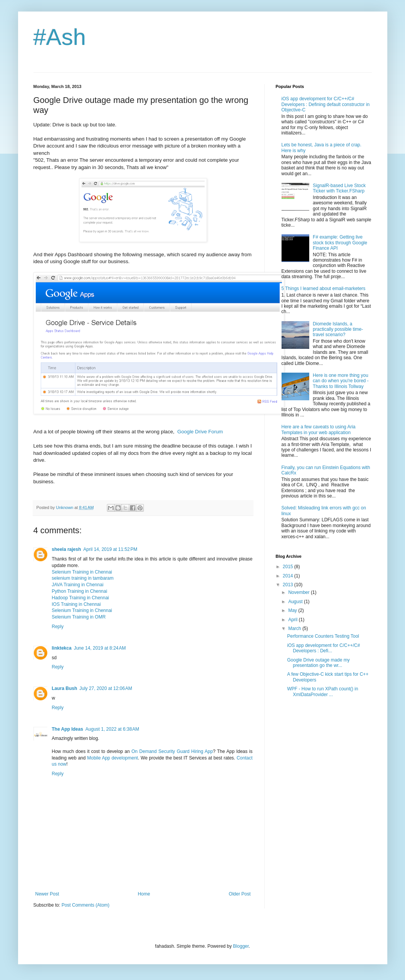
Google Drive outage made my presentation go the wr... (318, 663)
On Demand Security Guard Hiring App (172, 751)
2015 (288, 567)
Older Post (240, 894)
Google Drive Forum (200, 432)
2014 (288, 576)
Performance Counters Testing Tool (323, 636)
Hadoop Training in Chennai (81, 598)
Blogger (241, 946)
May (293, 610)
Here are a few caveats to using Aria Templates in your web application (319, 429)
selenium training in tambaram (83, 578)
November (299, 592)
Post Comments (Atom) (86, 905)
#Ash (60, 37)
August (296, 602)
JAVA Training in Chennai (78, 585)
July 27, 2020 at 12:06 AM (106, 688)
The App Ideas (68, 729)
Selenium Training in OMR (79, 617)
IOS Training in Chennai (76, 604)
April (293, 620)
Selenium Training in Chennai (82, 572)
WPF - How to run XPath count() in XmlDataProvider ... (322, 691)
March (295, 628)
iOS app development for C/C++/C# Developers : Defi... (323, 648)
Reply (58, 627)
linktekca (62, 648)
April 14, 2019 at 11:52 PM (110, 549)
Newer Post (47, 894)
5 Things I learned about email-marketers (324, 289)
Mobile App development (112, 758)
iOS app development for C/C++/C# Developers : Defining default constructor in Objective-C (326, 104)
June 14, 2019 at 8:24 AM (100, 648)
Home (144, 894)
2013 (288, 585)
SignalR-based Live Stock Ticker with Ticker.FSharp (339, 188)
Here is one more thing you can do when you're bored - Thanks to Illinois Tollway (341, 381)
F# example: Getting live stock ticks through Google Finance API (340, 243)
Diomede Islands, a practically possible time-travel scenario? (338, 329)
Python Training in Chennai (80, 591)
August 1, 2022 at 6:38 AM (112, 729)
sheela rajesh (67, 549)
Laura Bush (65, 688)
